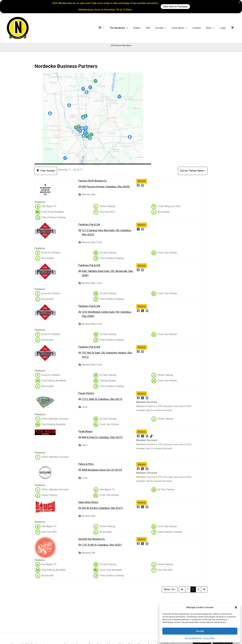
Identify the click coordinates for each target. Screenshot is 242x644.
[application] (106, 28)
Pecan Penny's (86, 393)
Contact (198, 28)
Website (142, 181)
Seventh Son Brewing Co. (92, 539)
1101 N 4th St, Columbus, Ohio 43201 (102, 545)
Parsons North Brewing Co (93, 181)
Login (223, 28)
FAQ (150, 28)
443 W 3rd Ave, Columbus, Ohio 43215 (102, 508)
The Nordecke (121, 28)
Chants (139, 28)
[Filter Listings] (46, 171)
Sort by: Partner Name (192, 171)
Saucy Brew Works (88, 502)
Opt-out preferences (193, 638)
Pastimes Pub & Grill (89, 224)
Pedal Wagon (85, 431)
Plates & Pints (86, 464)
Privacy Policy (209, 638)
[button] (236, 607)
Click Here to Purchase (175, 6)
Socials (163, 28)
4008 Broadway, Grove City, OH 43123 (102, 470)
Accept (200, 631)
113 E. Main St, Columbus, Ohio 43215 (102, 399)
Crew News (181, 28)
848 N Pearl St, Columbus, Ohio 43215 (102, 437)
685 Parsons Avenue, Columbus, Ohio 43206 (106, 187)
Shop (211, 28)
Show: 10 (169, 589)
